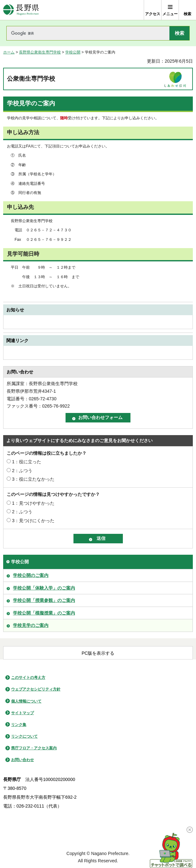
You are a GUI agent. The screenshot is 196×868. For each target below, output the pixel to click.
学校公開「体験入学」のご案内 (44, 588)
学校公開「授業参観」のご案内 (44, 600)
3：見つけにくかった (33, 521)
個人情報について (26, 701)
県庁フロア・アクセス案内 (34, 748)
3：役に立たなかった (33, 479)
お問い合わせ (22, 760)
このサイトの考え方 (28, 678)
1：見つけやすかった (33, 503)
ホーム (9, 52)
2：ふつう (22, 471)
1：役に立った (27, 462)
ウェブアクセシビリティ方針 (36, 689)
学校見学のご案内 (31, 625)
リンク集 (19, 725)
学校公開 (73, 52)
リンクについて (24, 736)
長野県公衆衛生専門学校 (40, 52)
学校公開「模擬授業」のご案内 (44, 613)
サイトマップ (22, 713)
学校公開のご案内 (31, 575)
